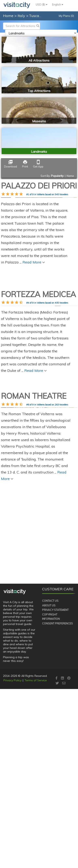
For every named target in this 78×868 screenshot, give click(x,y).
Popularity (57, 176)
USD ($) (42, 4)
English (58, 4)
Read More (34, 342)
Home (8, 16)
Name (70, 176)
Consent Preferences (58, 777)
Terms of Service (36, 834)
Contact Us (50, 754)
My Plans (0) (66, 16)
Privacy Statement (55, 763)
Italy (22, 16)
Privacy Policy (12, 834)
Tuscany (37, 16)
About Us (49, 759)
